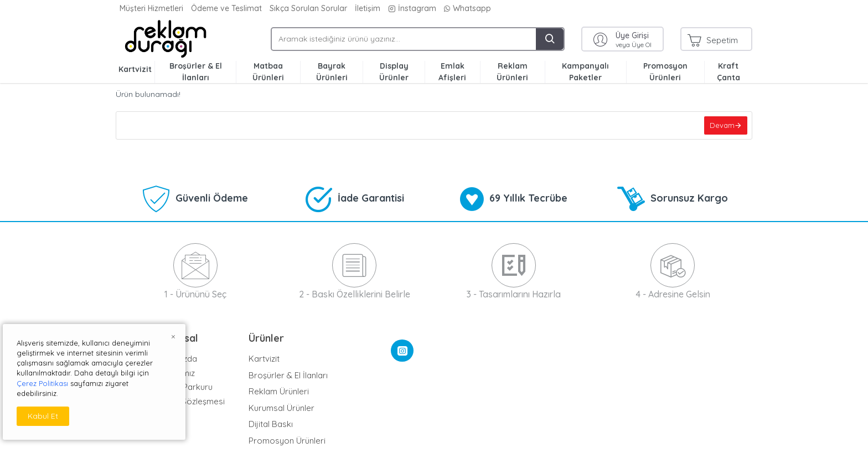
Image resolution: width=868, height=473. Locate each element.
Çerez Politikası (42, 383)
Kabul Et (43, 416)
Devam (721, 126)
